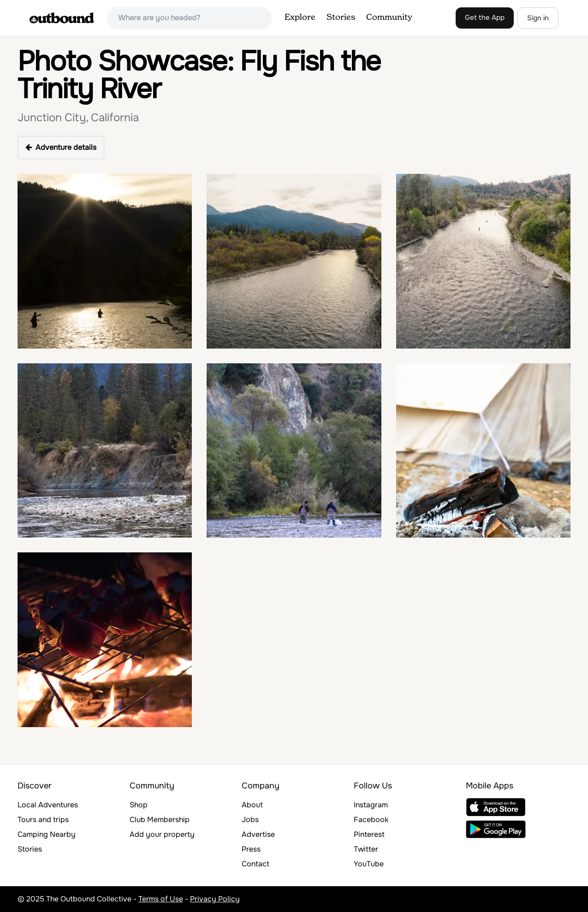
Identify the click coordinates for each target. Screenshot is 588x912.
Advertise (258, 834)
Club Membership (160, 820)
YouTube (369, 864)
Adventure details (61, 147)
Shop (139, 805)
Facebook (371, 820)
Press (251, 849)
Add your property (162, 834)
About (252, 805)
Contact (255, 864)
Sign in (538, 18)
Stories (341, 18)
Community (389, 18)
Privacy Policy (215, 899)
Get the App (485, 18)
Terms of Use (161, 899)
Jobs (250, 820)
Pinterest (369, 834)
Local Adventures (48, 805)
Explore (300, 18)
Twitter (366, 849)
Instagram (371, 805)
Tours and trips (43, 820)
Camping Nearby (47, 834)
